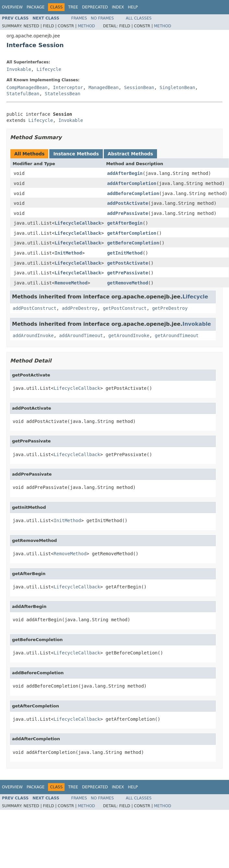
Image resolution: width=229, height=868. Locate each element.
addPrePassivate (127, 213)
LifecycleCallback (78, 223)
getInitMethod (125, 253)
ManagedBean (104, 87)
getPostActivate (127, 263)
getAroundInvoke (129, 335)
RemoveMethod (71, 283)
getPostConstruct (125, 308)
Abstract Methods (130, 154)
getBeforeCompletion (133, 243)
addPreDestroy (80, 308)
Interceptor (68, 87)
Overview (12, 7)
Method (86, 26)
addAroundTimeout (81, 335)
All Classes (139, 18)
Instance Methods (76, 154)
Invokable (19, 69)
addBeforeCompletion (133, 193)
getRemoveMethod (127, 283)
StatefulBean (23, 94)
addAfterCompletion (132, 183)
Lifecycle (49, 69)
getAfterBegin (125, 223)
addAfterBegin (125, 173)
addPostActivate (127, 203)
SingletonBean (177, 87)
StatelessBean (63, 94)
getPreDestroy (170, 308)
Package (36, 7)
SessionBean (139, 87)
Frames (79, 18)
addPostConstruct (35, 308)
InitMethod (68, 253)
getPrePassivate (127, 273)
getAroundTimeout (177, 335)
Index (118, 7)
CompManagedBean (27, 87)
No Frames (102, 18)
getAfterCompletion (132, 233)
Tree (73, 7)
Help (133, 7)
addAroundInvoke (33, 335)
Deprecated (95, 7)
